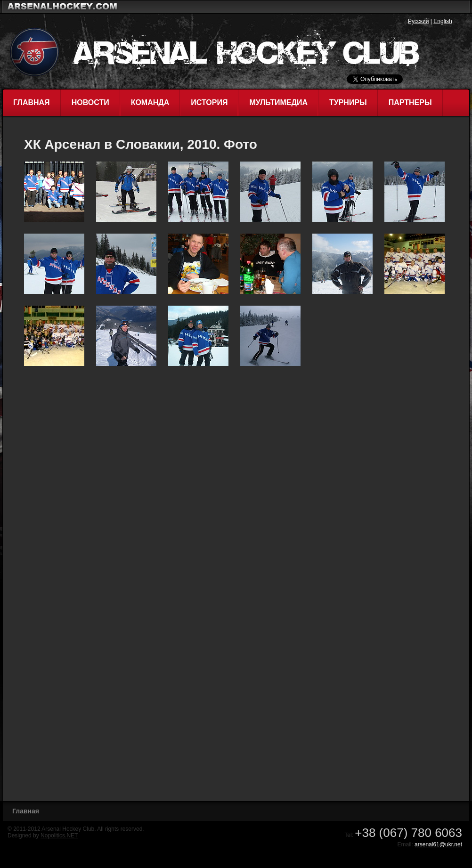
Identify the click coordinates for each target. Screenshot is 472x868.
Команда (150, 102)
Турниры (348, 102)
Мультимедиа (278, 102)
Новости (90, 102)
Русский (419, 21)
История (209, 102)
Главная (32, 102)
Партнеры (410, 102)
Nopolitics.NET (59, 836)
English (443, 21)
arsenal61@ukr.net (438, 844)
